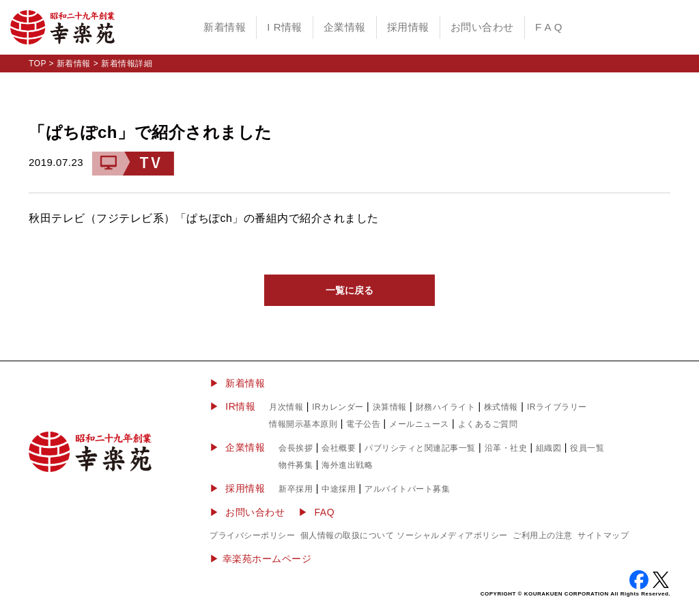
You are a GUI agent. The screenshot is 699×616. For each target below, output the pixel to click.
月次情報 (286, 407)
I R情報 (285, 27)
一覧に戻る (349, 290)
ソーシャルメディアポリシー (452, 535)
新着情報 (225, 27)
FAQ (325, 512)
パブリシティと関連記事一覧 (420, 448)
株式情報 (501, 407)
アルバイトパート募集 (407, 489)
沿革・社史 (506, 448)
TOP (38, 64)
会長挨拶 (296, 448)
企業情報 (345, 27)
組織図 (549, 448)
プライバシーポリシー (252, 535)
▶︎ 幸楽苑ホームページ (260, 559)
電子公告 (363, 424)
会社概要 (339, 448)
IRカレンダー (338, 407)
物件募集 (296, 465)
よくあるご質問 (488, 424)
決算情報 (390, 407)
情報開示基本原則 (303, 424)
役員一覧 (587, 448)
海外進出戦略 (347, 465)
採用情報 (408, 27)
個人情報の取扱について (347, 535)
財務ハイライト (446, 407)
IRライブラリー (557, 407)
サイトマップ (603, 535)
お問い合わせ (482, 27)
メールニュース (419, 424)
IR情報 (240, 406)
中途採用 (339, 489)
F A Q (549, 27)
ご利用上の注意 (543, 535)
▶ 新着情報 (237, 383)
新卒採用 (296, 489)
